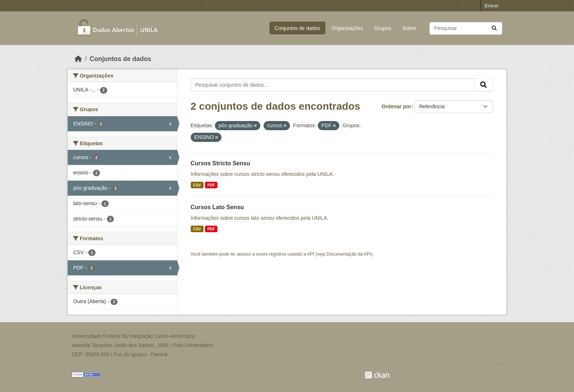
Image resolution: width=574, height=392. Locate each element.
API (311, 254)
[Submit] (494, 28)
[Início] (78, 59)
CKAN (377, 375)
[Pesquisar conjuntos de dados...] (466, 28)
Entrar (492, 6)
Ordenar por (397, 106)
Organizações (347, 28)
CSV (197, 185)
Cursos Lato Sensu (217, 207)
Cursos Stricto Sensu (221, 163)
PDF (211, 185)
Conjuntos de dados (297, 28)
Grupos (383, 28)
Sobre (409, 28)
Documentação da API (349, 254)
